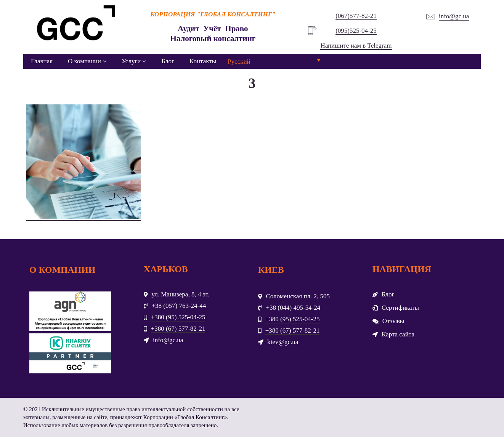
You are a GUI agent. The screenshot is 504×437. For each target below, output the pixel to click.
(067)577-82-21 (356, 16)
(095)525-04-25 (356, 31)
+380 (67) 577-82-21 (178, 329)
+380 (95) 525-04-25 (178, 317)
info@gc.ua (454, 16)
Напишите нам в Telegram (356, 46)
